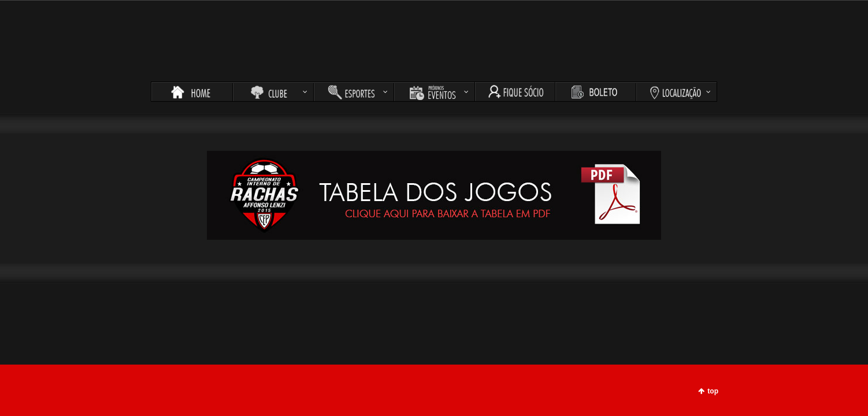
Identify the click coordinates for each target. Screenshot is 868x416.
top (713, 391)
